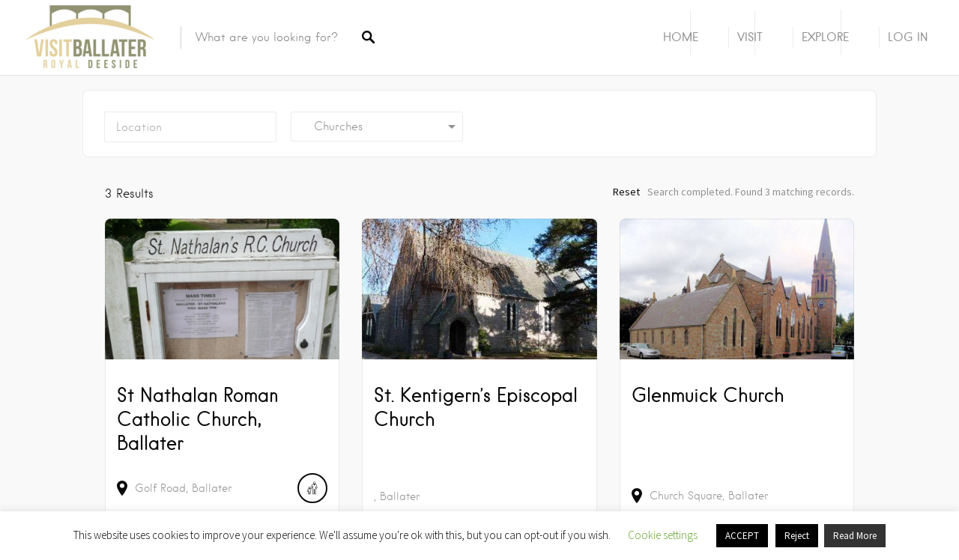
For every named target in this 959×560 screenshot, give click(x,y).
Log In (908, 37)
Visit (750, 37)
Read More (855, 536)
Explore (825, 37)
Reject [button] (797, 536)
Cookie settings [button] (663, 535)
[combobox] (377, 127)
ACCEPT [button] (742, 536)
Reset (626, 192)
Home (681, 37)
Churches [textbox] (333, 127)
